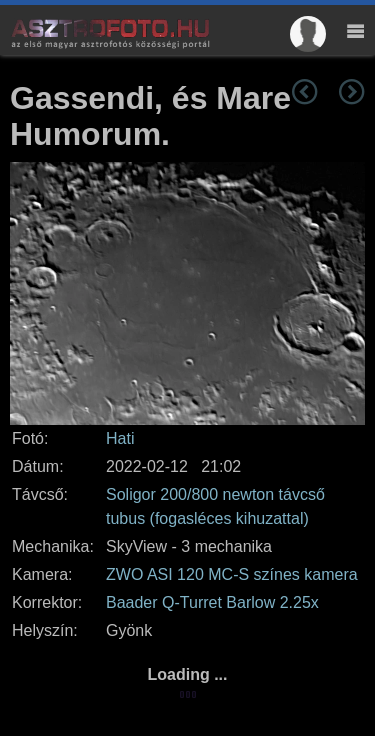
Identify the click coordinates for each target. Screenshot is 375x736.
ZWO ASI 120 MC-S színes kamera (232, 574)
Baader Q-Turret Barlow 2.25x (212, 602)
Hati (120, 438)
